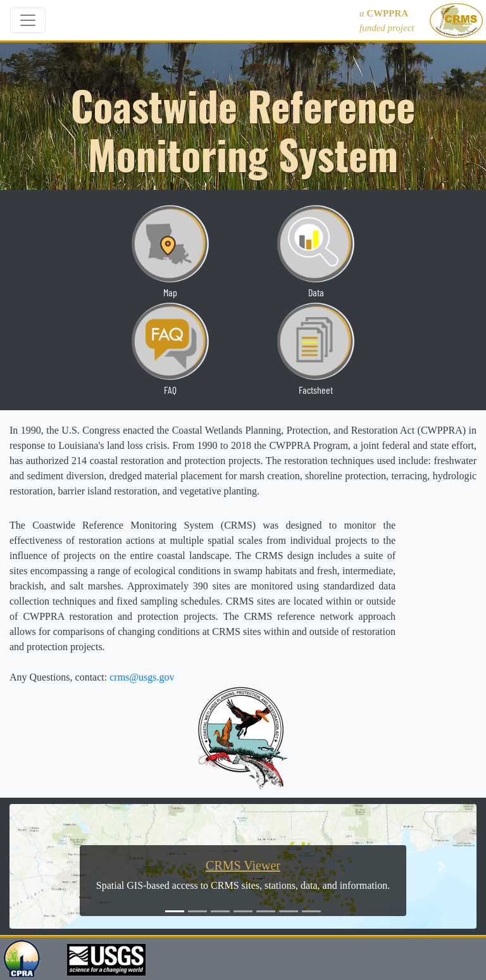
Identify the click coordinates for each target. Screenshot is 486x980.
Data (316, 292)
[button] (45, 866)
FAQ (170, 390)
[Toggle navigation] (28, 20)
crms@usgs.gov (142, 677)
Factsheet (316, 390)
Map (170, 292)
